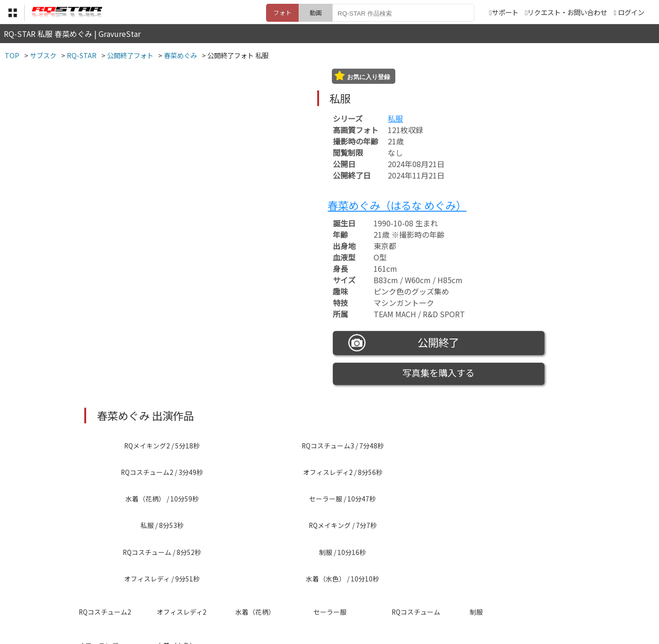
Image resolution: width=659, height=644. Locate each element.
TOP (190, 597)
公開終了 (404, 343)
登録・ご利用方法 (322, 597)
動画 (316, 13)
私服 (395, 118)
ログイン (631, 12)
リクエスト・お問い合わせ (566, 12)
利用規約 (221, 597)
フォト (282, 13)
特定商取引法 (265, 597)
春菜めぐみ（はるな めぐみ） (397, 205)
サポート (503, 12)
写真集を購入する (438, 373)
